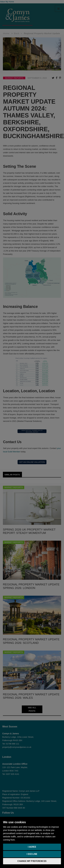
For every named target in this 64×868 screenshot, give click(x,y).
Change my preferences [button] (32, 861)
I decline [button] (32, 854)
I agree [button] (32, 847)
